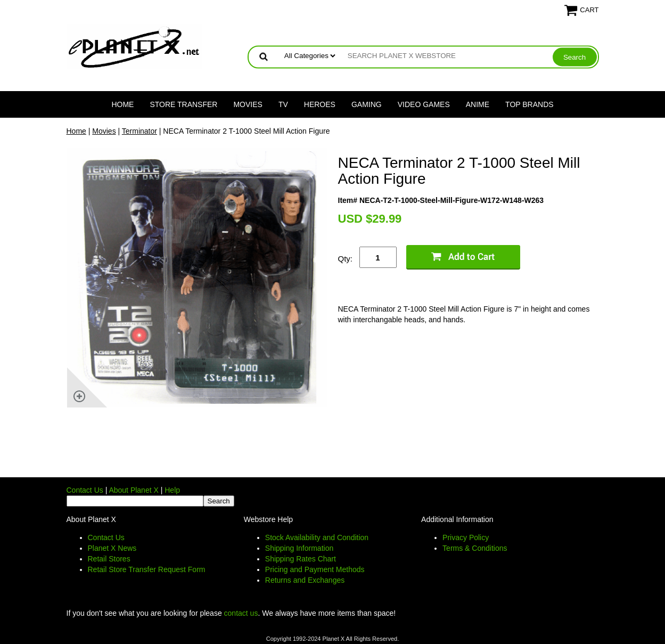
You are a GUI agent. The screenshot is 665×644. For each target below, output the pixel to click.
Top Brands (529, 104)
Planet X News (112, 548)
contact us (241, 613)
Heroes (320, 104)
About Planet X (133, 490)
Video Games (424, 104)
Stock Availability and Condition (317, 537)
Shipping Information (299, 548)
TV (283, 104)
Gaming (367, 104)
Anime (478, 104)
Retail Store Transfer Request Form (147, 569)
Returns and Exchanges (305, 580)
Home (122, 104)
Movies (248, 104)
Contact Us (85, 490)
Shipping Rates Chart (301, 559)
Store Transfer (183, 104)
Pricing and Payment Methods (315, 569)
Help (172, 490)
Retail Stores (109, 559)
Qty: (346, 259)
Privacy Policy (466, 537)
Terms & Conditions (475, 548)
